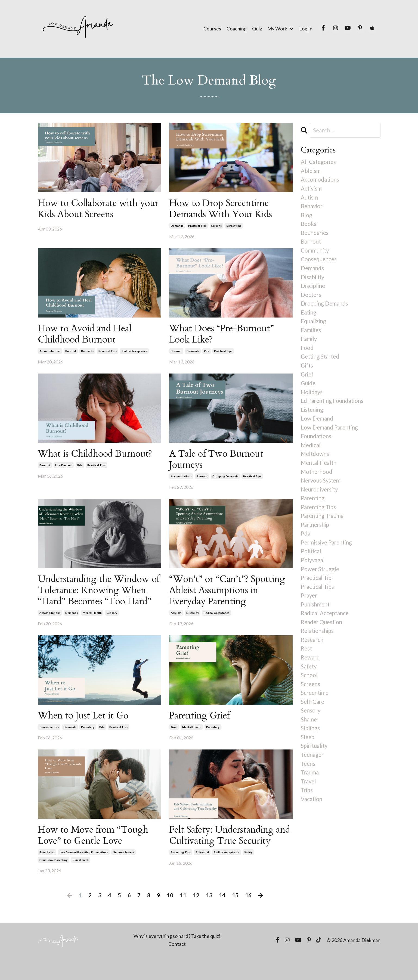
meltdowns (315, 463)
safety (248, 882)
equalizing (314, 326)
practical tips (197, 226)
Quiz (257, 29)
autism (310, 198)
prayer (309, 609)
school (309, 691)
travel (309, 801)
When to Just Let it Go (86, 732)
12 (196, 917)
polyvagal (202, 882)
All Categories (319, 162)
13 (209, 917)
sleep (308, 755)
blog (307, 217)
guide (308, 390)
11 (183, 917)
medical (311, 454)
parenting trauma (323, 527)
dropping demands (225, 480)
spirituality (315, 765)
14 (222, 917)
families (311, 335)
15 (235, 917)
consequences (49, 744)
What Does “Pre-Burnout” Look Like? (225, 335)
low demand (64, 468)
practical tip (317, 591)
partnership (316, 536)
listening (312, 418)
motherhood (317, 482)
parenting (88, 744)
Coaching (237, 29)
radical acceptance (134, 353)
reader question (323, 637)
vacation (312, 819)
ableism (176, 618)
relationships (318, 646)
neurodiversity (320, 500)
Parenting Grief (202, 732)
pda (207, 353)
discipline (313, 290)
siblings (310, 746)
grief (174, 744)
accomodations (50, 353)
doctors (311, 299)
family (309, 345)
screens (216, 226)
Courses (212, 29)
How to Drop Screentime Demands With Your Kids (224, 209)
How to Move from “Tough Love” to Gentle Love (96, 853)
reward (311, 673)
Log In (306, 29)
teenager (313, 774)
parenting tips (181, 882)
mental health (92, 629)
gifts (307, 372)
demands (177, 226)
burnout (71, 353)
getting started (321, 363)
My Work (281, 29)
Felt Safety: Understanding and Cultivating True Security (225, 859)
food (307, 354)
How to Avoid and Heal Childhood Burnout (87, 335)
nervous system (123, 871)
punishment (80, 878)
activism (312, 189)
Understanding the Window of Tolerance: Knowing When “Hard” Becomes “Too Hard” (98, 600)
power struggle (321, 582)
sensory (112, 629)
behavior (312, 208)
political (311, 564)
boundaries (47, 871)
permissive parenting (54, 878)
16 (248, 917)
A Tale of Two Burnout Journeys (219, 462)
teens (309, 783)
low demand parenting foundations (84, 871)
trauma (310, 792)
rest (307, 664)
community (315, 253)
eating (309, 317)
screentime (234, 226)
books (309, 226)
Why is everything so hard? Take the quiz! (177, 959)
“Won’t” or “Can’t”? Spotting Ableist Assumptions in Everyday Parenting (230, 595)
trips (307, 810)
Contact (177, 966)
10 (170, 917)
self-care (313, 719)
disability (193, 618)
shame (309, 737)
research (313, 655)
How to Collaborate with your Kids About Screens (90, 209)
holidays (312, 399)
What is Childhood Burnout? (98, 456)
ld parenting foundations (333, 408)
